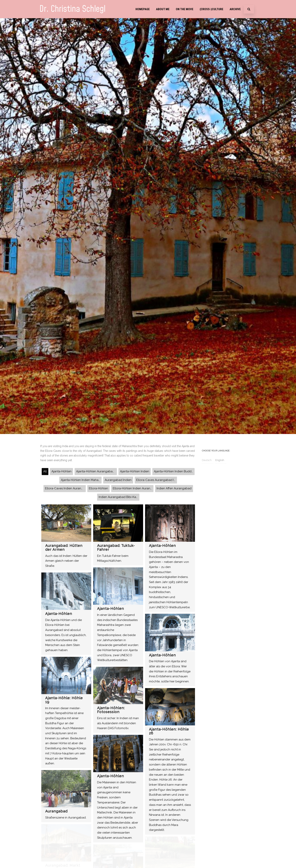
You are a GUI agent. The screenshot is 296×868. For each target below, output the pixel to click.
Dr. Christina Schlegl (72, 9)
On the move (185, 9)
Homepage (143, 9)
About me (163, 9)
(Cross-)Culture (212, 9)
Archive (235, 9)
